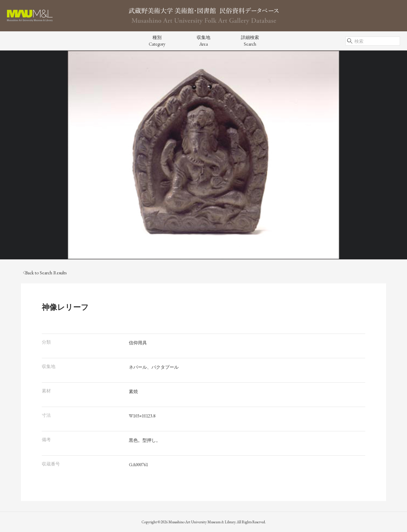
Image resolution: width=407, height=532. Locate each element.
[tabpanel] (203, 155)
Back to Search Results (45, 273)
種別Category (157, 41)
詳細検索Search (250, 41)
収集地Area (203, 41)
